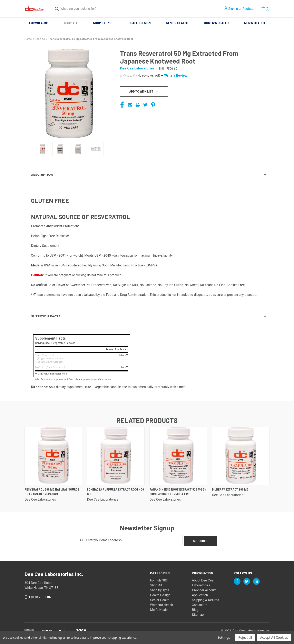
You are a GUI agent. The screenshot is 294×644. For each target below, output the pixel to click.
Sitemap (198, 614)
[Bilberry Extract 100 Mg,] (241, 456)
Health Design (140, 23)
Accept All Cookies (274, 637)
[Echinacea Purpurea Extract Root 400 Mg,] (116, 456)
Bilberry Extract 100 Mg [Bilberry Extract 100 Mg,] (230, 490)
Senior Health (177, 23)
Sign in (233, 9)
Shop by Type (103, 23)
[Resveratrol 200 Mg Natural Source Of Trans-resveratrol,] (53, 456)
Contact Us (200, 604)
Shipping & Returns (205, 599)
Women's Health (216, 23)
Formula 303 (39, 23)
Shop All (71, 23)
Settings (224, 637)
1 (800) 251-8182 (40, 596)
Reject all (245, 637)
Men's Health (254, 23)
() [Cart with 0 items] (266, 8)
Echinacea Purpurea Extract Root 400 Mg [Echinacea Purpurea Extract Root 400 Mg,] (115, 492)
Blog (195, 609)
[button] (174, 75)
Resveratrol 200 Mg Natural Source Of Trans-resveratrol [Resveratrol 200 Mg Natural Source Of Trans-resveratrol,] (52, 492)
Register (248, 9)
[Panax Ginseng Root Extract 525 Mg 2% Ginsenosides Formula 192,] (178, 456)
